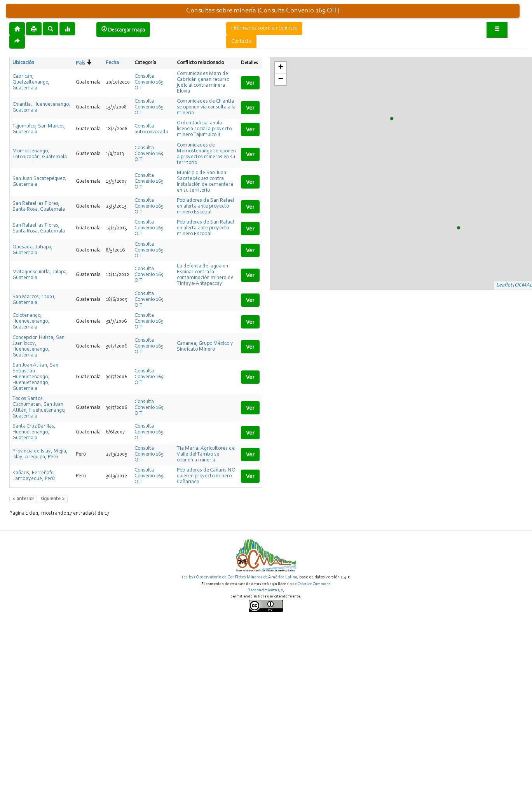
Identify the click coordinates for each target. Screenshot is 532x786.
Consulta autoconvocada (151, 129)
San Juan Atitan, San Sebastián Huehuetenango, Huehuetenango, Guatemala (35, 377)
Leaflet (504, 285)
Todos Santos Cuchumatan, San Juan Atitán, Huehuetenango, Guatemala (39, 408)
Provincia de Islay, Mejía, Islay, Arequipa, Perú (40, 454)
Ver (250, 83)
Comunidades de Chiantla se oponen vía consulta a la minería (206, 107)
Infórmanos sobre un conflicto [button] (264, 28)
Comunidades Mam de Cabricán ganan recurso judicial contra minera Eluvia (203, 83)
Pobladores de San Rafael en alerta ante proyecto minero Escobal (205, 206)
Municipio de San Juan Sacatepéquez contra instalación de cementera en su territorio (205, 182)
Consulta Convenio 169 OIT (149, 82)
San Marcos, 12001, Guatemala (34, 300)
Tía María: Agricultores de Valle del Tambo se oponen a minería (206, 454)
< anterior (23, 499)
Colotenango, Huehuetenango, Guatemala (31, 321)
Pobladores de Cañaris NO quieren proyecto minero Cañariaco (206, 476)
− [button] (281, 79)
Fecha (112, 63)
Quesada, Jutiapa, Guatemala (33, 250)
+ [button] (281, 68)
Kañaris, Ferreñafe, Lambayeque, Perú (34, 476)
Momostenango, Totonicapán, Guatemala (40, 154)
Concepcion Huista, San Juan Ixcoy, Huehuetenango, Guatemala (38, 347)
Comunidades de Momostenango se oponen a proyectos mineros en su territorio (206, 154)
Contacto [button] (241, 42)
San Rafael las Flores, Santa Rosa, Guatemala (39, 207)
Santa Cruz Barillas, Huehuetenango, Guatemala (34, 432)
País (80, 63)
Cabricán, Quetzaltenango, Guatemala (31, 82)
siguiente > (52, 499)
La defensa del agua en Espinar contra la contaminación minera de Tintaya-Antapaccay (205, 275)
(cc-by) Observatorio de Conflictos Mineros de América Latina (240, 577)
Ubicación (23, 63)
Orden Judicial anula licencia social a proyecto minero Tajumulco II (204, 129)
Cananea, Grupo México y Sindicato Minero (205, 347)
